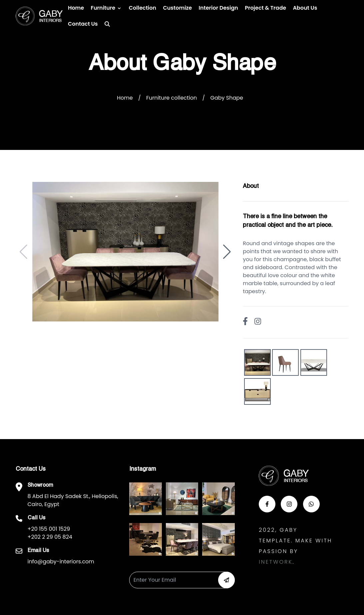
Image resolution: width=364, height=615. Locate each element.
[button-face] (267, 504)
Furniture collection (172, 98)
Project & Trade (265, 8)
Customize (177, 8)
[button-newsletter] (226, 580)
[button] (227, 252)
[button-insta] (289, 504)
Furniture (103, 8)
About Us (305, 8)
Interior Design (218, 8)
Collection (143, 8)
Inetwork (276, 562)
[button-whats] (311, 504)
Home (76, 8)
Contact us (83, 24)
